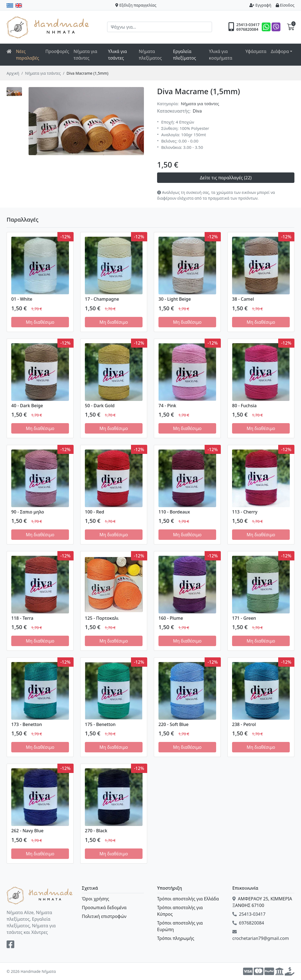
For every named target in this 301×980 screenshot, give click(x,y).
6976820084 (247, 29)
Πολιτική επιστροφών (104, 916)
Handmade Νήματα (49, 27)
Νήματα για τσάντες (85, 55)
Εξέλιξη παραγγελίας (136, 5)
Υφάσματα (256, 51)
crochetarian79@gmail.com (261, 935)
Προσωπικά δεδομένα (104, 908)
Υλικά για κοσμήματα (221, 55)
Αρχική (13, 73)
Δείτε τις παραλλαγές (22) (226, 178)
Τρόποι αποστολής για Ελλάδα (188, 899)
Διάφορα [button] (280, 51)
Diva (197, 111)
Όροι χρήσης (95, 899)
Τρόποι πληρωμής (176, 938)
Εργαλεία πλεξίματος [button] (185, 55)
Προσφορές (57, 51)
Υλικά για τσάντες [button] (117, 55)
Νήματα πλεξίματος (150, 55)
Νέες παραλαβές (28, 55)
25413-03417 (248, 25)
